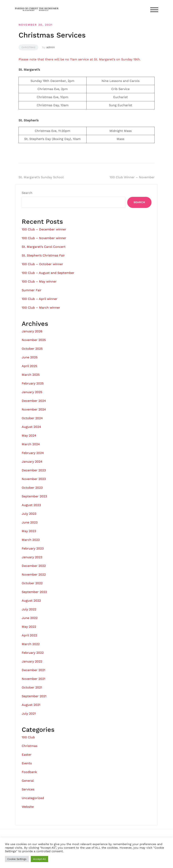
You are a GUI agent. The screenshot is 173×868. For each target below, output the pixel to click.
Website (28, 807)
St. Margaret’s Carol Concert (44, 247)
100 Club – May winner (39, 281)
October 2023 (32, 488)
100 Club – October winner (42, 264)
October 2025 (32, 349)
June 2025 (30, 357)
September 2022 (34, 592)
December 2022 (34, 566)
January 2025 (32, 392)
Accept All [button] (39, 859)
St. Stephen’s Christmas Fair (43, 255)
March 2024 (31, 444)
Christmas (28, 47)
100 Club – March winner (41, 308)
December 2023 (34, 470)
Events (27, 763)
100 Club (28, 737)
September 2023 (34, 496)
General (28, 781)
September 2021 (34, 696)
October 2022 (32, 583)
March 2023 (31, 540)
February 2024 (33, 453)
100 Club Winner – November (132, 177)
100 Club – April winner (40, 299)
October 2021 (32, 687)
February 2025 (33, 383)
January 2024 (32, 462)
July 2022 (29, 609)
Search (27, 193)
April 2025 (29, 366)
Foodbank (29, 772)
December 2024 (34, 401)
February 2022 (33, 653)
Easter (27, 755)
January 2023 (32, 557)
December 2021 (33, 670)
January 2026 (32, 331)
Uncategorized (33, 798)
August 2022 (31, 601)
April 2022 (29, 635)
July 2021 (29, 713)
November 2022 (34, 574)
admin (51, 47)
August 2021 (31, 705)
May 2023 (29, 531)
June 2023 (30, 522)
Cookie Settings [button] (17, 859)
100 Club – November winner (44, 238)
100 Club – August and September (48, 273)
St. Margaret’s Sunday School (41, 177)
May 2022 (29, 627)
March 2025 (31, 375)
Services (28, 789)
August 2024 (31, 427)
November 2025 (34, 340)
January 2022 (32, 661)
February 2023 (33, 548)
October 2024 (32, 418)
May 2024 (29, 435)
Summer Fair (32, 290)
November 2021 (33, 679)
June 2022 (30, 618)
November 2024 (34, 409)
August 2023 (31, 505)
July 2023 (29, 514)
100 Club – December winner (44, 229)
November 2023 (34, 479)
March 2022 (31, 644)
